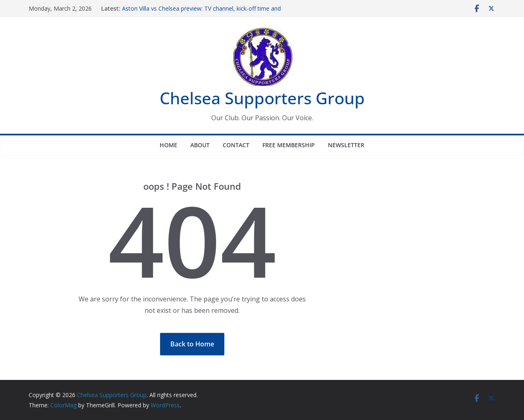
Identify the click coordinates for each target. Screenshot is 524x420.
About (200, 145)
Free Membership (289, 145)
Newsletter (346, 145)
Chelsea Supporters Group (262, 98)
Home (168, 145)
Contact (236, 145)
